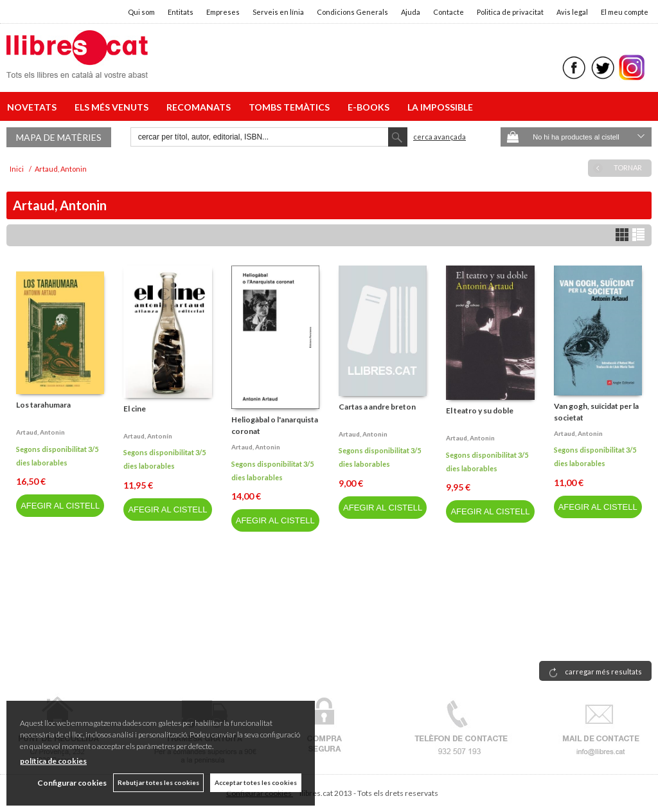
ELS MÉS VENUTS (113, 107)
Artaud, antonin (40, 432)
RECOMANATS (200, 107)
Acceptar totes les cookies (256, 782)
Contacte (449, 12)
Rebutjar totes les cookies (158, 782)
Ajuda (411, 12)
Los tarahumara (43, 405)
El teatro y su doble (480, 411)
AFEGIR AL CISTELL (60, 506)
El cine (135, 409)
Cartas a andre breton (377, 407)
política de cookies (53, 761)
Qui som (141, 12)
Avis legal (572, 12)
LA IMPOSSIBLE (440, 107)
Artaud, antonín (148, 436)
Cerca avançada (440, 137)
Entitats (181, 12)
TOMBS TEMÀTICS (291, 107)
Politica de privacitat (510, 12)
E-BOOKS (370, 107)
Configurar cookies (72, 783)
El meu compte (625, 12)
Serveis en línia (278, 12)
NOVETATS (34, 107)
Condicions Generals (352, 12)
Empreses (223, 12)
